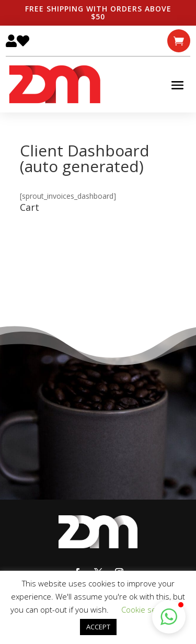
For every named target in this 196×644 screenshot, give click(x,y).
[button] (169, 617)
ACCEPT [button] (98, 627)
